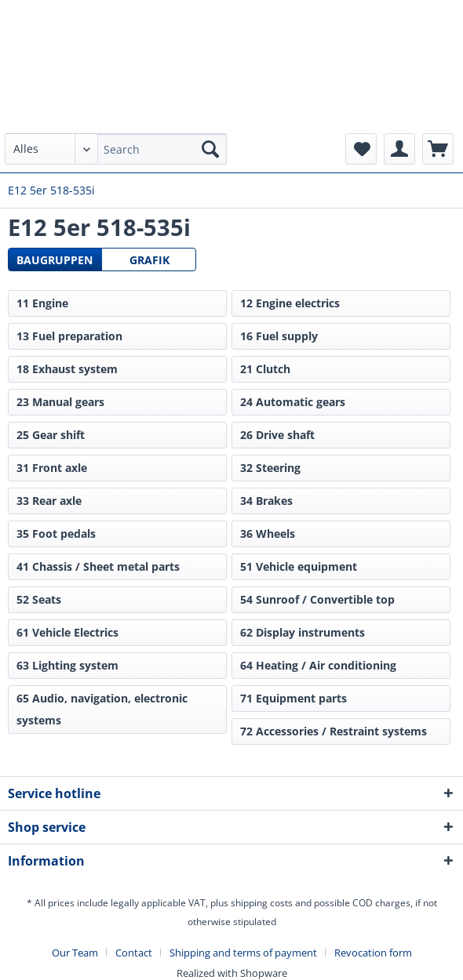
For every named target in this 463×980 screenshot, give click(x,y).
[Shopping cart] (438, 149)
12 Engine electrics (290, 303)
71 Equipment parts (293, 698)
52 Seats (39, 599)
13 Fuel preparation (69, 336)
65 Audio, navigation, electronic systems (102, 709)
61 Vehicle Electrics (67, 632)
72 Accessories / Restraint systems (334, 731)
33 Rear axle (49, 501)
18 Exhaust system (67, 369)
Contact (134, 953)
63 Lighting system (67, 665)
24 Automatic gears (293, 402)
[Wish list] (361, 149)
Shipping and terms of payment (243, 953)
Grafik (149, 260)
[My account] (399, 149)
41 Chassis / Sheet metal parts (98, 566)
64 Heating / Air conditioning (318, 665)
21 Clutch (265, 369)
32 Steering (270, 468)
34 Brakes (266, 501)
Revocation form (373, 953)
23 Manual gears (60, 402)
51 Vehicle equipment (299, 566)
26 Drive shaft (277, 435)
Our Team (75, 953)
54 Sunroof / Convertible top (317, 599)
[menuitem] (116, 156)
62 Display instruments (303, 632)
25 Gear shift (51, 435)
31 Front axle (52, 468)
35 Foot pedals (56, 534)
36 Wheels (268, 534)
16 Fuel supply (279, 336)
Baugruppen (55, 260)
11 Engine (42, 303)
